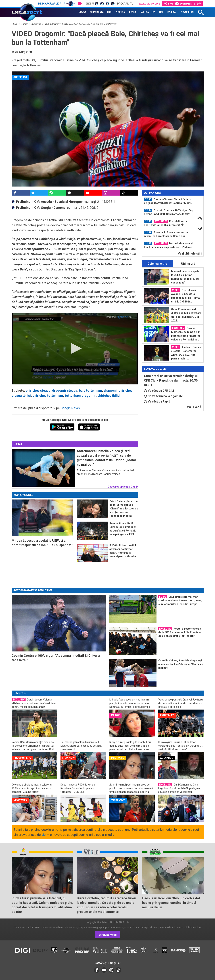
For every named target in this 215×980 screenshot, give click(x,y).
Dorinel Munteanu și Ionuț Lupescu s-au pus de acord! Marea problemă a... (169, 245)
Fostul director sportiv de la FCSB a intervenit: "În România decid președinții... (166, 223)
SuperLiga (36, 24)
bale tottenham (90, 390)
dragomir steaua (65, 390)
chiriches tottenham (48, 396)
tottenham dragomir (80, 396)
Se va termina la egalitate (163, 396)
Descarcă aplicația (57, 4)
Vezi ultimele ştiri (190, 254)
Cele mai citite (157, 264)
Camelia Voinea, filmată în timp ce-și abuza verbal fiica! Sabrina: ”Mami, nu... (168, 201)
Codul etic (153, 927)
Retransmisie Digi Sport (119, 927)
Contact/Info (139, 927)
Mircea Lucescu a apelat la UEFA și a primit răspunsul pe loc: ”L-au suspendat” (186, 277)
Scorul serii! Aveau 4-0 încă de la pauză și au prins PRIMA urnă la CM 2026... (185, 296)
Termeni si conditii (24, 927)
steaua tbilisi (21, 396)
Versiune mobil (108, 935)
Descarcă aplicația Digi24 (123, 487)
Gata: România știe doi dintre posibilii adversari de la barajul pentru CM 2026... (186, 315)
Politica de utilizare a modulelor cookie (180, 927)
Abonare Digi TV (73, 927)
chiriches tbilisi (109, 396)
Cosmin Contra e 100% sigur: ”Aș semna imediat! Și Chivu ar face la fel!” (168, 212)
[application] (75, 349)
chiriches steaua (38, 390)
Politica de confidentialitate (49, 927)
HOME (15, 24)
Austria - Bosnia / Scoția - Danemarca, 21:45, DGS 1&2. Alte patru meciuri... (186, 353)
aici (44, 835)
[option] (169, 201)
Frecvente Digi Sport (94, 927)
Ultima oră (188, 264)
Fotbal (25, 24)
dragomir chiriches (118, 390)
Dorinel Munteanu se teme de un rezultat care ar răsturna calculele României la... (186, 334)
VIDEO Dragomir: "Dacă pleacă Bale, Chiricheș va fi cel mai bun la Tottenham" (81, 24)
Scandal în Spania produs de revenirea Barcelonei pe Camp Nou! (166, 234)
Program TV (125, 4)
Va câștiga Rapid (157, 402)
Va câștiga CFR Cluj (159, 391)
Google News (70, 408)
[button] (75, 348)
